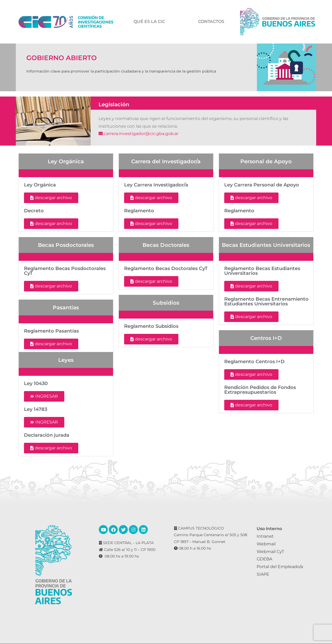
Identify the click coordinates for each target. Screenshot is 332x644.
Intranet (265, 536)
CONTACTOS (211, 22)
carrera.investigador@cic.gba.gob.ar (138, 134)
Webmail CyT (270, 552)
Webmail (266, 544)
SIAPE (263, 574)
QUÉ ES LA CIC (149, 22)
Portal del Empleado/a (280, 567)
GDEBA (264, 559)
